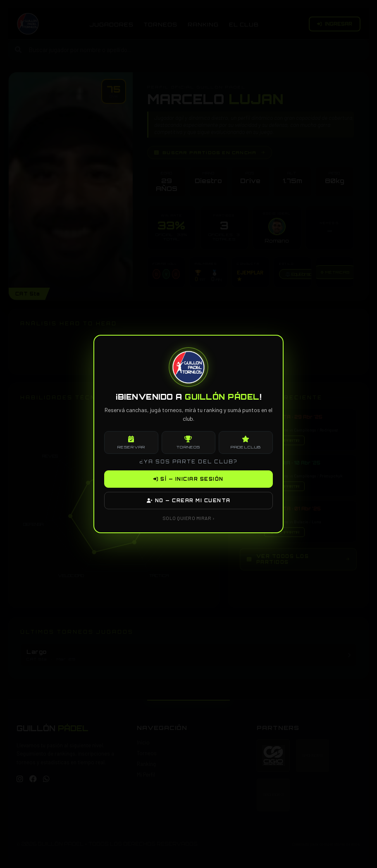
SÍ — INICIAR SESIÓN (188, 479)
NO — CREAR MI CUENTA (189, 501)
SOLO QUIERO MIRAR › (189, 518)
